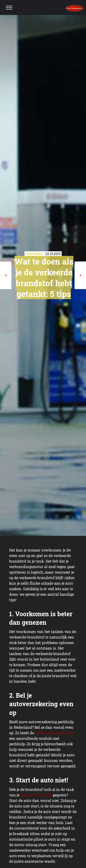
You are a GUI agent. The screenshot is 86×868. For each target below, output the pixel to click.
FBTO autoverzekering (54, 733)
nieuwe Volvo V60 (36, 795)
